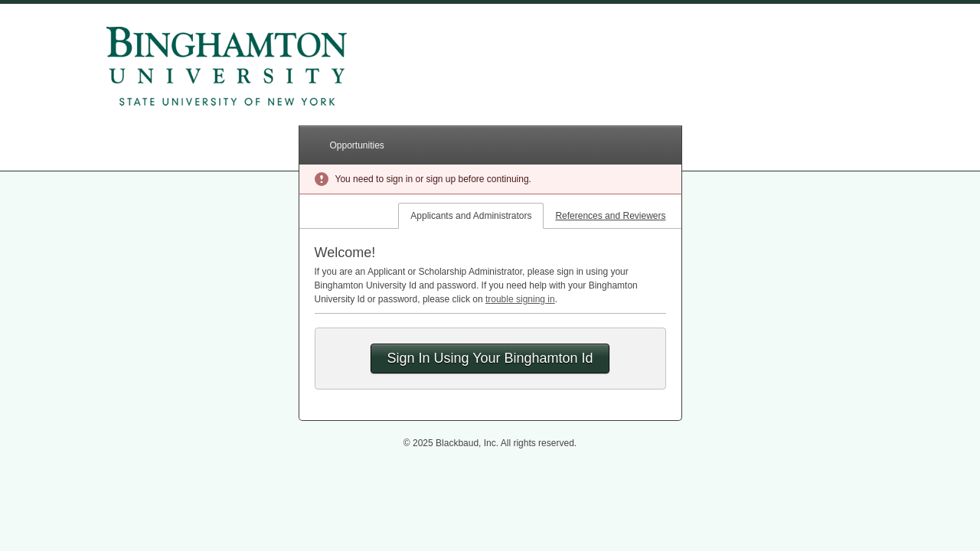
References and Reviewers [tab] (610, 216)
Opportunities (357, 145)
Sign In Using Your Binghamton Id (490, 358)
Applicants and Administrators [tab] (471, 216)
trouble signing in (520, 299)
